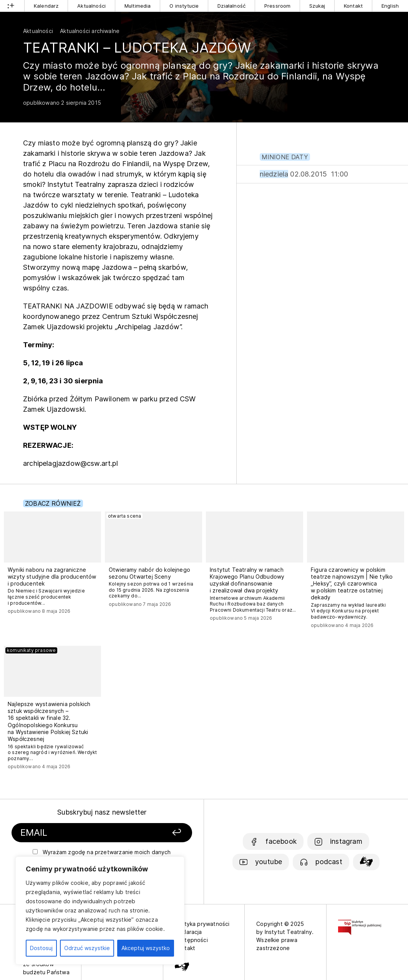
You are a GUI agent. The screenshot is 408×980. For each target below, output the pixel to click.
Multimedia (138, 6)
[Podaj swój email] (79, 833)
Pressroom (278, 6)
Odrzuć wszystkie (87, 948)
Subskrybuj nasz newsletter (102, 812)
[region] (100, 911)
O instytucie (184, 6)
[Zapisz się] (161, 833)
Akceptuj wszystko (146, 948)
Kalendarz (46, 6)
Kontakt (353, 6)
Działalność (231, 6)
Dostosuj (41, 948)
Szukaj (317, 6)
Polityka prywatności (202, 924)
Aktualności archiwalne (90, 31)
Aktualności (91, 6)
